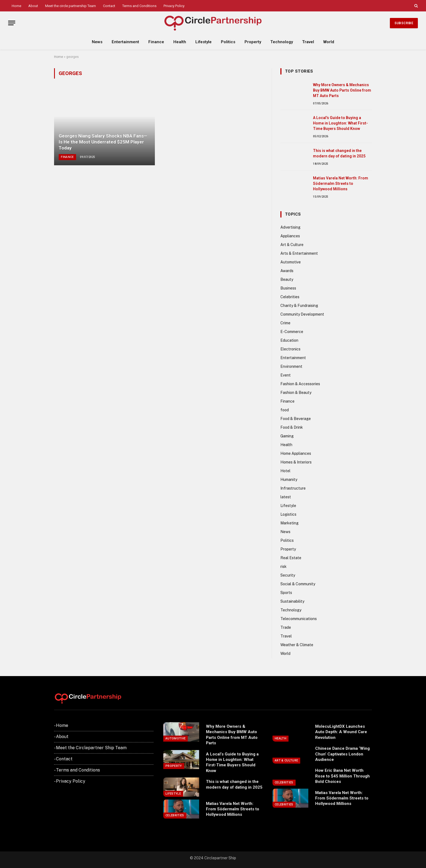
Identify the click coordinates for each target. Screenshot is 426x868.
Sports (286, 593)
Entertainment (125, 42)
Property (253, 42)
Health (180, 42)
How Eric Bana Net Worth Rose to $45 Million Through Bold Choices (342, 776)
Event (286, 375)
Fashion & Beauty (296, 393)
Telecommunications (299, 619)
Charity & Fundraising (299, 306)
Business (288, 288)
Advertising (290, 227)
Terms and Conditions (139, 6)
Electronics (290, 349)
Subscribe (404, 23)
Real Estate (291, 558)
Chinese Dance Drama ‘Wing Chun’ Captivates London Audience (342, 754)
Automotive (291, 262)
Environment (291, 366)
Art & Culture (292, 245)
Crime (285, 323)
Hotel (285, 471)
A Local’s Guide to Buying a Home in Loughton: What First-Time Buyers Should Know (340, 123)
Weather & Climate (297, 645)
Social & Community (298, 584)
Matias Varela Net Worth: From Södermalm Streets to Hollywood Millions (341, 183)
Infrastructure (293, 488)
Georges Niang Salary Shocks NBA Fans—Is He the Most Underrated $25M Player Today (103, 142)
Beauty (287, 279)
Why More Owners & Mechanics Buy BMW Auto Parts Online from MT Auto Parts (342, 90)
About (33, 6)
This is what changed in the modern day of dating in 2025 (339, 153)
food (285, 410)
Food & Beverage (296, 419)
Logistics (288, 514)
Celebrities (290, 297)
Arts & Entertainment (299, 253)
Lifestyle (203, 42)
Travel (308, 42)
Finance (156, 42)
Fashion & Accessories (300, 384)
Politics (228, 42)
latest (286, 497)
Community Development (302, 314)
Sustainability (292, 601)
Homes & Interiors (296, 462)
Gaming (287, 436)
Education (289, 340)
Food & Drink (292, 427)
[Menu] (12, 23)
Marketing (289, 523)
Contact (109, 6)
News (97, 42)
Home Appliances (296, 453)
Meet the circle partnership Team (71, 6)
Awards (287, 271)
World (329, 42)
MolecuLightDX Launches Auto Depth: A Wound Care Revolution (341, 732)
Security (288, 575)
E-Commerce (292, 332)
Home (16, 6)
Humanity (289, 480)
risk (284, 567)
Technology (282, 42)
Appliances (290, 236)
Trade (286, 627)
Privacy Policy (174, 6)
